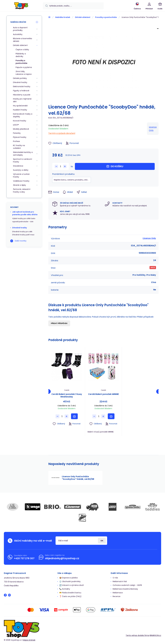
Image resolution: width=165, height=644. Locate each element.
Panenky (17, 133)
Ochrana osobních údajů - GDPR (127, 585)
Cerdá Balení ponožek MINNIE (103, 394)
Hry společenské (20, 106)
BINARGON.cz (155, 635)
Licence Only (153, 129)
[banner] (21, 6)
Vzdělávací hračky (21, 181)
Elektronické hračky (22, 86)
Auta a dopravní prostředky (20, 29)
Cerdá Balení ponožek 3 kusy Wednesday (67, 395)
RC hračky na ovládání (19, 147)
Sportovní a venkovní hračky (22, 160)
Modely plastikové (21, 129)
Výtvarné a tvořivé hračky (21, 175)
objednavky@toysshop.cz (62, 558)
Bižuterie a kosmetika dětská (22, 40)
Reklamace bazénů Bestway (125, 589)
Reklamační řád (120, 581)
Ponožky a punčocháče (106, 17)
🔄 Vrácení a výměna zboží (71, 585)
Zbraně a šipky (19, 185)
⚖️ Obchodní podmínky (70, 581)
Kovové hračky (20, 121)
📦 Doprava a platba (68, 578)
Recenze (117, 596)
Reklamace (118, 593)
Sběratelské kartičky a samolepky (23, 154)
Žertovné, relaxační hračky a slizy (22, 191)
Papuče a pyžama (24, 67)
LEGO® (16, 125)
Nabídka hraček (63, 17)
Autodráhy (18, 34)
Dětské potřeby (20, 78)
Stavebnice (18, 166)
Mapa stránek (29, 640)
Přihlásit (102, 541)
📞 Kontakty (65, 589)
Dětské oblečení (83, 17)
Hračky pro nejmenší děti (22, 100)
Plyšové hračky (20, 137)
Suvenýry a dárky (21, 170)
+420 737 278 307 (24, 558)
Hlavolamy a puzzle (22, 95)
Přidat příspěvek (59, 323)
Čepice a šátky (22, 50)
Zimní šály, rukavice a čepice (24, 73)
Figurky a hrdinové (21, 91)
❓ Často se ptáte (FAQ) (70, 596)
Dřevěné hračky (20, 82)
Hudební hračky (20, 110)
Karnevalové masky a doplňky (23, 115)
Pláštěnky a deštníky (21, 55)
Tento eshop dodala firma (137, 635)
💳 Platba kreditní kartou (70, 593)
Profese (16, 141)
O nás (115, 578)
